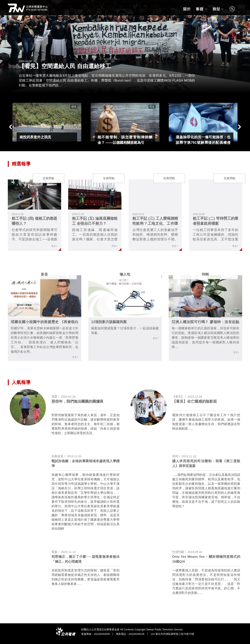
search (232, 11)
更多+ (54, 246)
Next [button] (239, 127)
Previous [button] (11, 127)
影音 (45, 274)
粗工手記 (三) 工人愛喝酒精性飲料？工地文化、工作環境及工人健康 (155, 223)
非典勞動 (48, 178)
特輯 (205, 274)
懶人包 (125, 274)
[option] (47, 122)
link (34, 195)
